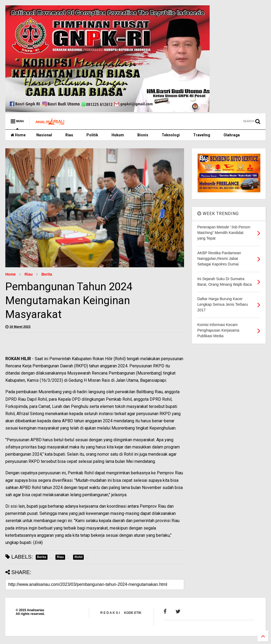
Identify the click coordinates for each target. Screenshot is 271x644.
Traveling (202, 135)
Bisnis (143, 135)
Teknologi (171, 135)
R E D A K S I (110, 613)
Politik (92, 135)
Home (18, 135)
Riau (69, 135)
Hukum (118, 135)
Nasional (44, 135)
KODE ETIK (133, 613)
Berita (47, 274)
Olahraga (232, 135)
